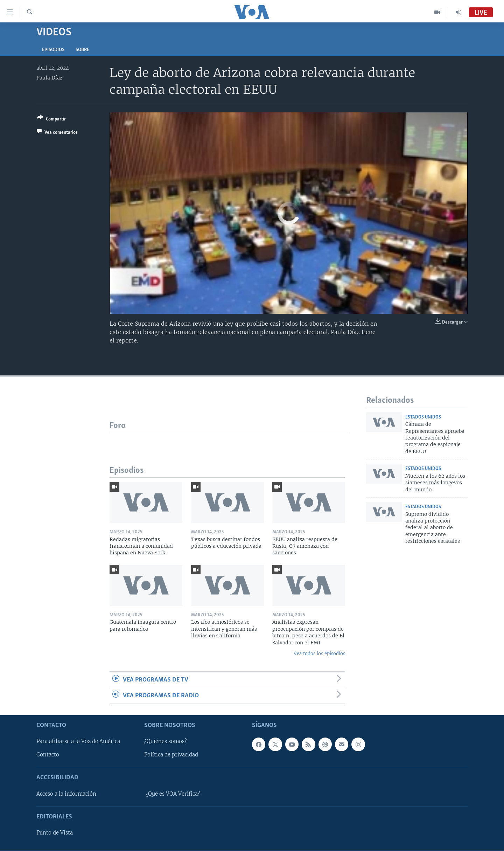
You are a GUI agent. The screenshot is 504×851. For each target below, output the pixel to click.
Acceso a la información (66, 794)
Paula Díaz (50, 78)
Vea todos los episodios (319, 654)
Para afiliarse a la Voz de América (78, 742)
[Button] (51, 120)
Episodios (53, 50)
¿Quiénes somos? (166, 742)
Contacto (48, 755)
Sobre (82, 50)
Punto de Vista (55, 833)
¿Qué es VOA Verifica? (173, 794)
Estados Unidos (423, 417)
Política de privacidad (171, 755)
